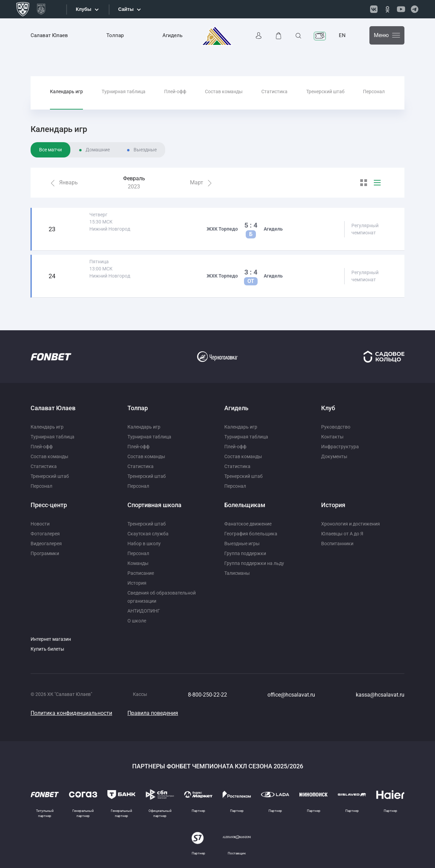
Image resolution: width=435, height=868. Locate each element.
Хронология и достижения (351, 524)
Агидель (172, 35)
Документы (334, 456)
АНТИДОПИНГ (144, 611)
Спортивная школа (154, 505)
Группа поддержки (245, 553)
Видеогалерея (46, 544)
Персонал (374, 91)
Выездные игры (242, 544)
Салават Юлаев (49, 35)
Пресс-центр (49, 505)
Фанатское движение (248, 524)
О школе (137, 621)
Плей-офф (175, 91)
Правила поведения (153, 713)
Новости (40, 524)
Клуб (328, 408)
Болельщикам (245, 505)
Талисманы (237, 573)
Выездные (145, 150)
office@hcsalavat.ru (291, 695)
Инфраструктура (340, 447)
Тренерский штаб (325, 91)
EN (342, 35)
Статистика (274, 91)
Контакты (332, 437)
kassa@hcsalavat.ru (380, 695)
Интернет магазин (51, 639)
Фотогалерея (45, 534)
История (137, 583)
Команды (138, 563)
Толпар (115, 35)
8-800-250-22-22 (207, 695)
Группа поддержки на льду (254, 563)
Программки (45, 553)
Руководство (336, 427)
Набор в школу (144, 544)
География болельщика (251, 534)
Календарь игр (66, 91)
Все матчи (50, 150)
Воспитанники (337, 544)
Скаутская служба (148, 534)
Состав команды (224, 91)
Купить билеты (47, 649)
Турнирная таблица (124, 91)
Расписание (141, 573)
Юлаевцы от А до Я (342, 534)
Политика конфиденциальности (71, 713)
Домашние (98, 150)
